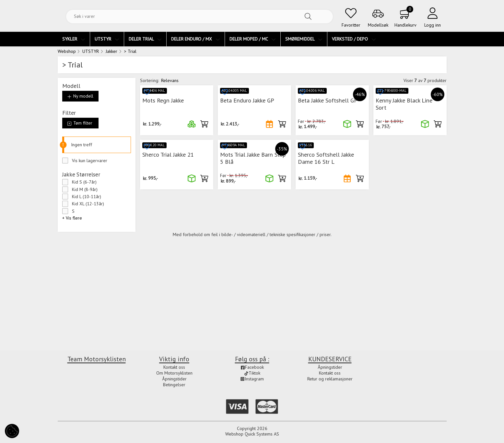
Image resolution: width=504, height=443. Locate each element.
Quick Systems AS (262, 434)
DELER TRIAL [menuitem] (145, 39)
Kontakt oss (174, 367)
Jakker (111, 51)
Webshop (67, 51)
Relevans (170, 80)
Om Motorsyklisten (174, 373)
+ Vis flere (72, 218)
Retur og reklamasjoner (330, 379)
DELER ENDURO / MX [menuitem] (196, 39)
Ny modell (80, 96)
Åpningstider (174, 379)
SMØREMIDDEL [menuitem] (304, 39)
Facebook (252, 367)
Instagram (252, 379)
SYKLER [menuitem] (74, 39)
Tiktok (252, 373)
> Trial (130, 51)
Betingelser (174, 385)
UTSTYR (91, 51)
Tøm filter (80, 123)
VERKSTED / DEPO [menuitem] (354, 39)
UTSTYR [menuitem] (107, 39)
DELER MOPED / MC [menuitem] (253, 39)
